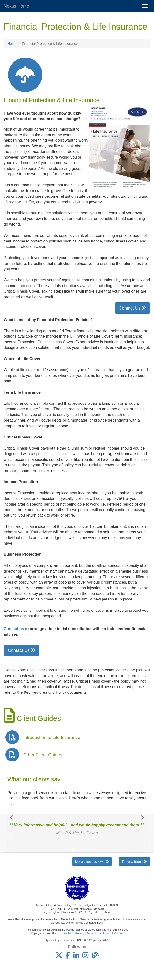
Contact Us (132, 308)
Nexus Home (16, 6)
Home (12, 44)
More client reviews (92, 862)
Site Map (68, 933)
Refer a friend (135, 862)
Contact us (14, 629)
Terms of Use (94, 933)
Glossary (80, 933)
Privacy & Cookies (113, 933)
